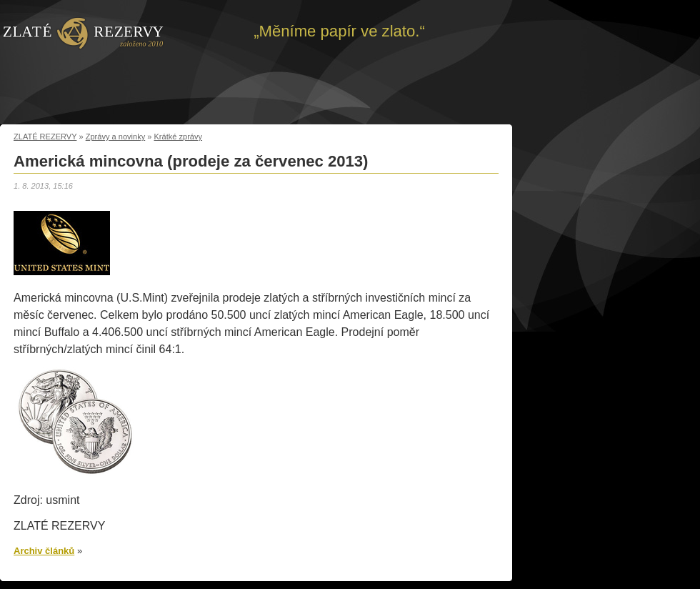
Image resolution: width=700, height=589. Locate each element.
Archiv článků (44, 551)
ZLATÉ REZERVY (45, 137)
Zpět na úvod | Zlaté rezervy (83, 32)
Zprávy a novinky (116, 137)
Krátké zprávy (179, 137)
